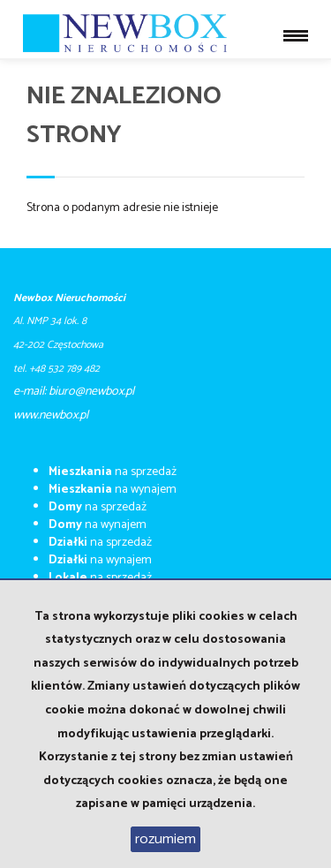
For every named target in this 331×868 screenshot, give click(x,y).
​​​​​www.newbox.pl (51, 415)
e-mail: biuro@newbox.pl (74, 392)
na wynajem (113, 490)
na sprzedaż (113, 472)
